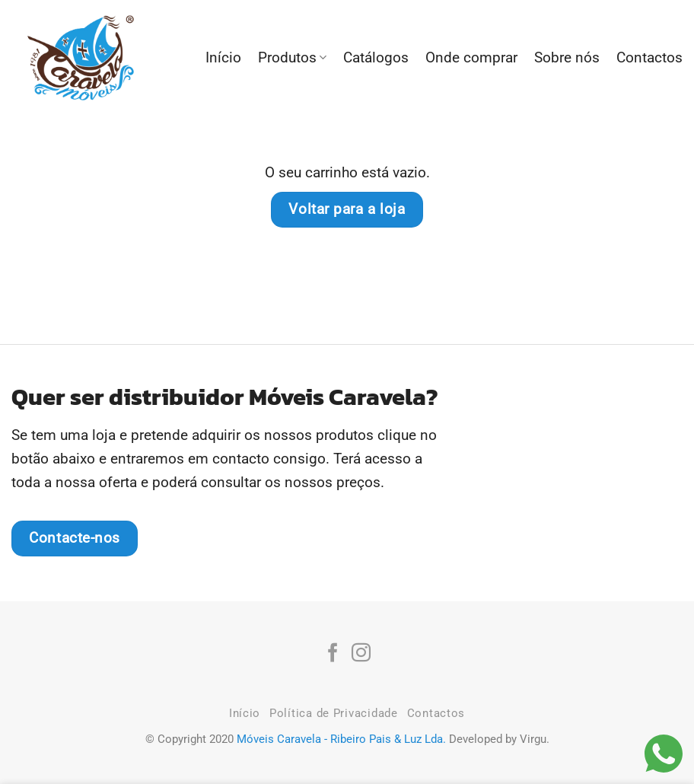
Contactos (649, 57)
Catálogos (376, 57)
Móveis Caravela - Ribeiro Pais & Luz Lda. (341, 739)
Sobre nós (567, 57)
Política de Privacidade (334, 713)
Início (223, 57)
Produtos (292, 57)
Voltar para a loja (347, 209)
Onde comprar (471, 57)
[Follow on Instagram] (361, 654)
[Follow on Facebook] (333, 654)
